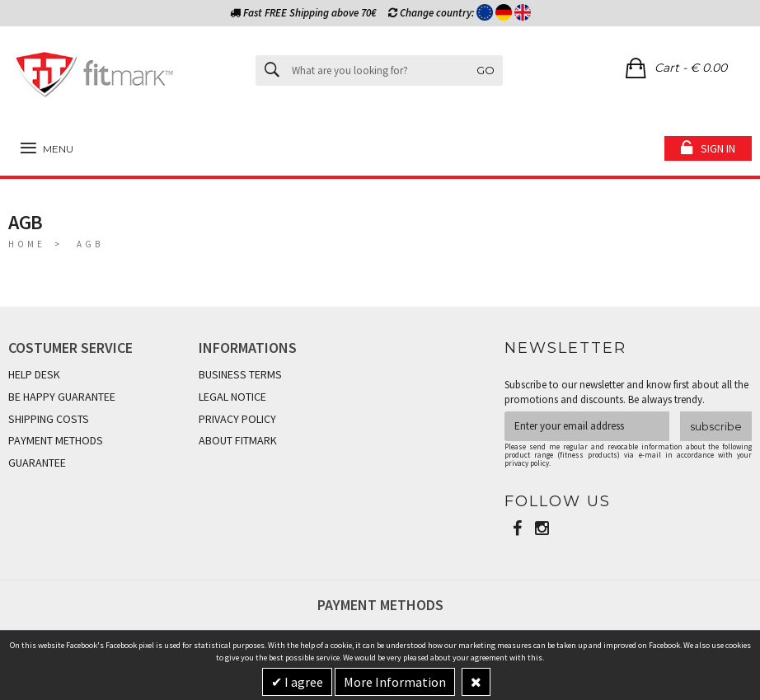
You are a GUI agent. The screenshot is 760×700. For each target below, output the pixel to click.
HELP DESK (34, 374)
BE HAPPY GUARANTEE (62, 397)
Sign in (718, 148)
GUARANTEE (37, 463)
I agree (303, 682)
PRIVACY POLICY (237, 419)
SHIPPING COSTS (49, 419)
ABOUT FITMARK (238, 440)
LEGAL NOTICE (232, 397)
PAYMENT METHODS (56, 440)
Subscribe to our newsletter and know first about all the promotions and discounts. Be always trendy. (626, 392)
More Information (395, 682)
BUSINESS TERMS (240, 374)
